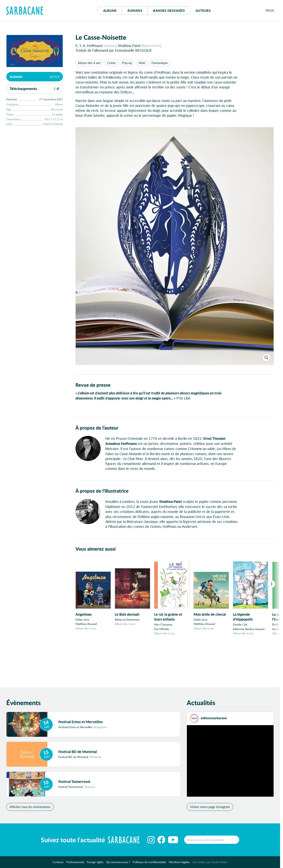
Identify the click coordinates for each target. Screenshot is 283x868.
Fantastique (160, 63)
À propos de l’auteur (97, 428)
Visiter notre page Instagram (210, 808)
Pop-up (127, 63)
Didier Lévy (82, 620)
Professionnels (75, 863)
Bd (169, 11)
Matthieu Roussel (86, 624)
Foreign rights (95, 863)
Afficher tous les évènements (30, 808)
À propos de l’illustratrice (102, 491)
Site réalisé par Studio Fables (210, 863)
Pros (270, 11)
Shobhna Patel (129, 45)
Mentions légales (179, 863)
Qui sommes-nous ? (118, 863)
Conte (111, 63)
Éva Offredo (162, 629)
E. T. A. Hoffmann (89, 45)
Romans (135, 11)
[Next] (271, 584)
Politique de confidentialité (149, 863)
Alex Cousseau (163, 625)
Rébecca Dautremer (127, 620)
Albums (110, 11)
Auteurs (203, 11)
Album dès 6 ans (89, 63)
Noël (142, 63)
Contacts (58, 863)
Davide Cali (240, 625)
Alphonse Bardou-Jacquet (249, 629)
